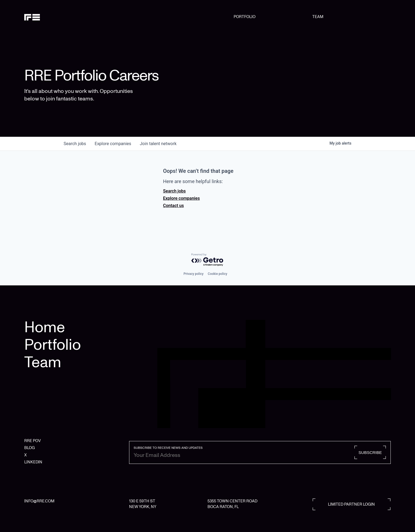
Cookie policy (217, 274)
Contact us (173, 206)
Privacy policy (193, 274)
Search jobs (174, 191)
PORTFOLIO (245, 17)
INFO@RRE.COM (39, 501)
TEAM (318, 17)
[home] (50, 17)
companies (113, 144)
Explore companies (181, 198)
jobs (75, 144)
